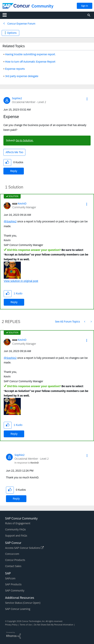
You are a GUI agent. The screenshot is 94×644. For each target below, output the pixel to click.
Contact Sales (13, 566)
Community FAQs (15, 529)
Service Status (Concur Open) (23, 603)
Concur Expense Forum (21, 24)
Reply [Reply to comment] (14, 302)
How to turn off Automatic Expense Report (30, 62)
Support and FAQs (16, 536)
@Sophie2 (10, 221)
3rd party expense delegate (22, 76)
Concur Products (15, 560)
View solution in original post (21, 281)
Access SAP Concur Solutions (24, 548)
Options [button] (12, 33)
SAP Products (13, 584)
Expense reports (15, 69)
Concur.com (12, 554)
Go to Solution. (25, 140)
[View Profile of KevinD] (22, 204)
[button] (87, 99)
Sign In (85, 6)
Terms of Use (26, 625)
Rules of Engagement (18, 523)
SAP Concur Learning (18, 609)
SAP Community (15, 591)
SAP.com (10, 578)
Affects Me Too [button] (14, 152)
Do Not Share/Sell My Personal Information (54, 625)
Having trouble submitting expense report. (30, 54)
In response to (27, 463)
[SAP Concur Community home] (16, 6)
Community (42, 6)
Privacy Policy (11, 625)
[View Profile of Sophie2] (17, 98)
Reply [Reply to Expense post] (14, 171)
